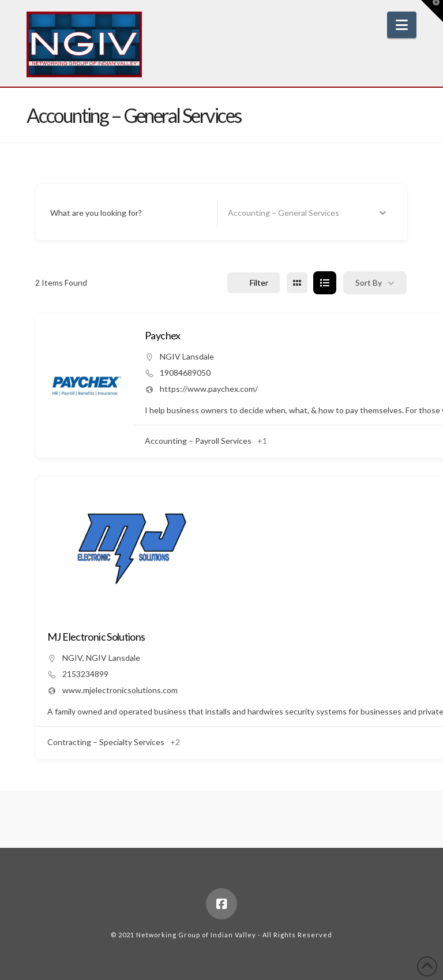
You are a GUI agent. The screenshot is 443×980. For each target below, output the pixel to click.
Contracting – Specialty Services (106, 742)
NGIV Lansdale (187, 356)
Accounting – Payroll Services (198, 441)
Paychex (163, 335)
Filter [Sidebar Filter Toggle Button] (254, 283)
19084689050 (185, 373)
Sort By (369, 283)
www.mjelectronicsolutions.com (120, 690)
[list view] (325, 283)
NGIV (72, 658)
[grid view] (297, 283)
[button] (402, 25)
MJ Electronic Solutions (96, 637)
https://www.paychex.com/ (209, 389)
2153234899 (85, 674)
